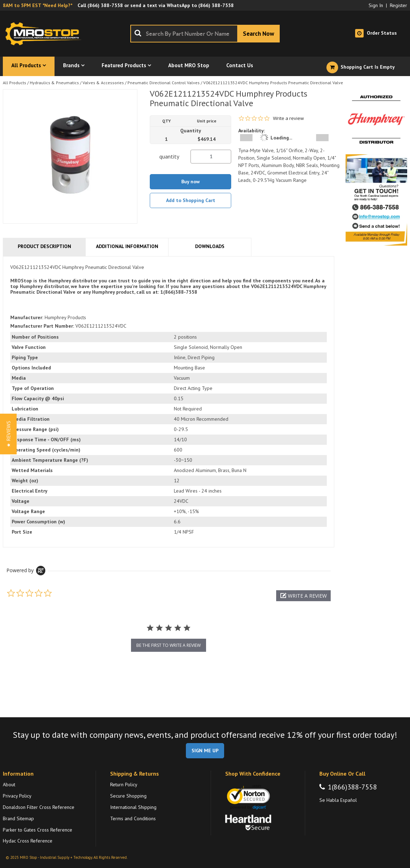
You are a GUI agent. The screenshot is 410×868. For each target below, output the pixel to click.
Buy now (190, 182)
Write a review (288, 118)
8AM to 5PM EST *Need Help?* (38, 5)
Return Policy (124, 784)
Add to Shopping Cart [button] (191, 200)
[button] (303, 596)
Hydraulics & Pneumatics (54, 83)
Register (398, 5)
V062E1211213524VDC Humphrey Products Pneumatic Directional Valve (273, 83)
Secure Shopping (128, 796)
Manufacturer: (27, 317)
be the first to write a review (169, 645)
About (9, 784)
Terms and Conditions (133, 818)
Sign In (376, 5)
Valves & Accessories (103, 83)
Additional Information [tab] (127, 246)
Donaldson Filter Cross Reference (39, 807)
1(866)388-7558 (352, 787)
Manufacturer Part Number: (42, 326)
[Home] (45, 34)
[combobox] (205, 34)
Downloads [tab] (210, 246)
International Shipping (133, 807)
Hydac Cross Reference (28, 841)
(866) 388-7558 (105, 5)
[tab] (169, 402)
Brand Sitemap (18, 818)
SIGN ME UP (205, 751)
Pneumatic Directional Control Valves (164, 83)
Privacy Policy (17, 796)
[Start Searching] (258, 34)
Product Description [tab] (44, 246)
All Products (15, 83)
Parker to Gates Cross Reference (38, 830)
